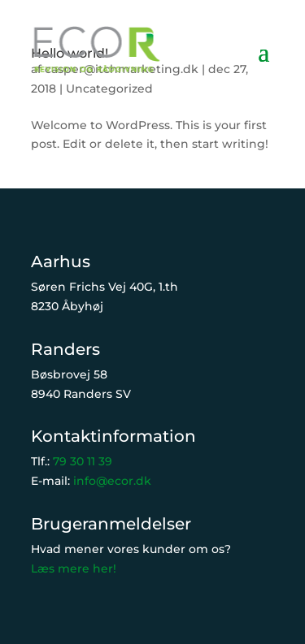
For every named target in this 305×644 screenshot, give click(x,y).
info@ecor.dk (112, 481)
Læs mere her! (74, 568)
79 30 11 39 (83, 461)
